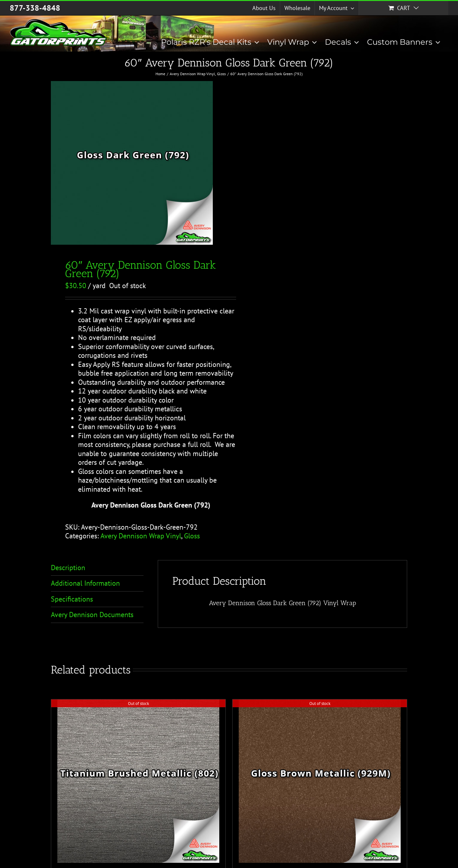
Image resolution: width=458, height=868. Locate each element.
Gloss (192, 536)
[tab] (97, 568)
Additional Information (85, 583)
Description (68, 568)
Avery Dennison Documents (92, 615)
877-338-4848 (35, 8)
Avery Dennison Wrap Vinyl (141, 536)
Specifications (72, 599)
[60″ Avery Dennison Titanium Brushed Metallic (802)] (138, 781)
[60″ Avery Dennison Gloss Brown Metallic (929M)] (320, 781)
